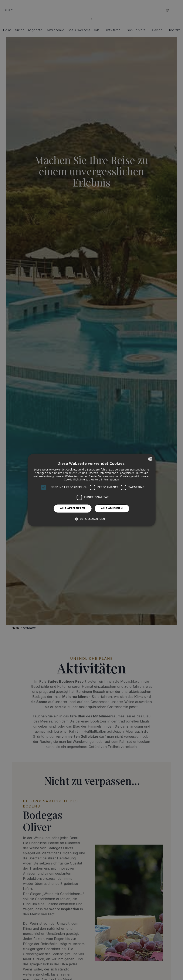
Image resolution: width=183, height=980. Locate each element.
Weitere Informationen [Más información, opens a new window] (105, 480)
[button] (91, 519)
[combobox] (150, 459)
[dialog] (91, 490)
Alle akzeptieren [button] (73, 508)
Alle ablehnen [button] (112, 508)
